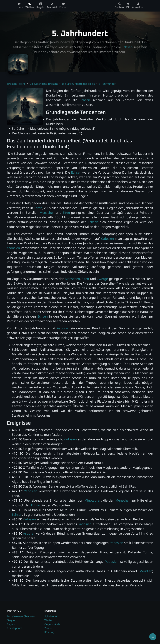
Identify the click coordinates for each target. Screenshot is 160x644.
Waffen (49, 620)
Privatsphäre (15, 628)
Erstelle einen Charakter (21, 616)
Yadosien (107, 238)
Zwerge (102, 279)
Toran (38, 208)
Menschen (47, 212)
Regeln (11, 624)
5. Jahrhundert (108, 84)
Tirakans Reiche (16, 84)
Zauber (49, 628)
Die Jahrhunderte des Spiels (78, 84)
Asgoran (63, 328)
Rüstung (49, 632)
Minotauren (93, 500)
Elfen (66, 212)
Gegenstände (52, 624)
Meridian (146, 571)
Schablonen (51, 616)
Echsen (127, 47)
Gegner (11, 620)
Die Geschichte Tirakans (44, 84)
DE (128, 6)
